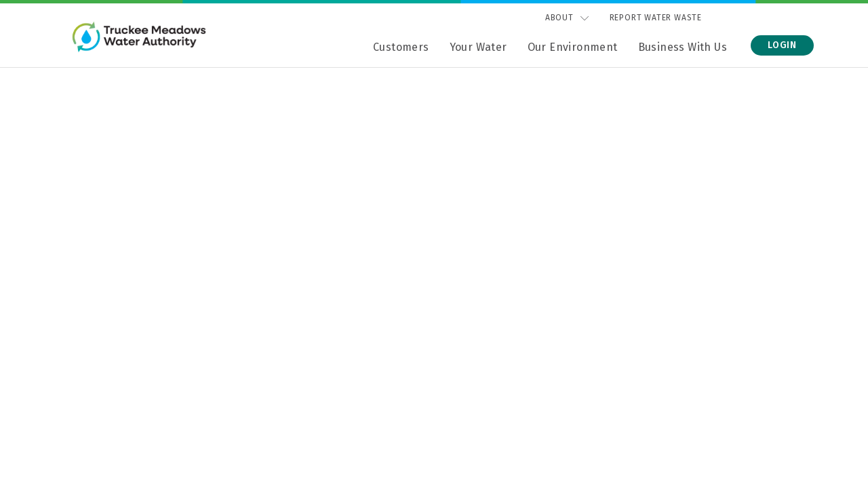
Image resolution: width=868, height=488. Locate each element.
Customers (401, 47)
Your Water (478, 47)
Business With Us (683, 47)
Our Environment (573, 47)
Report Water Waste (656, 18)
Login (782, 45)
